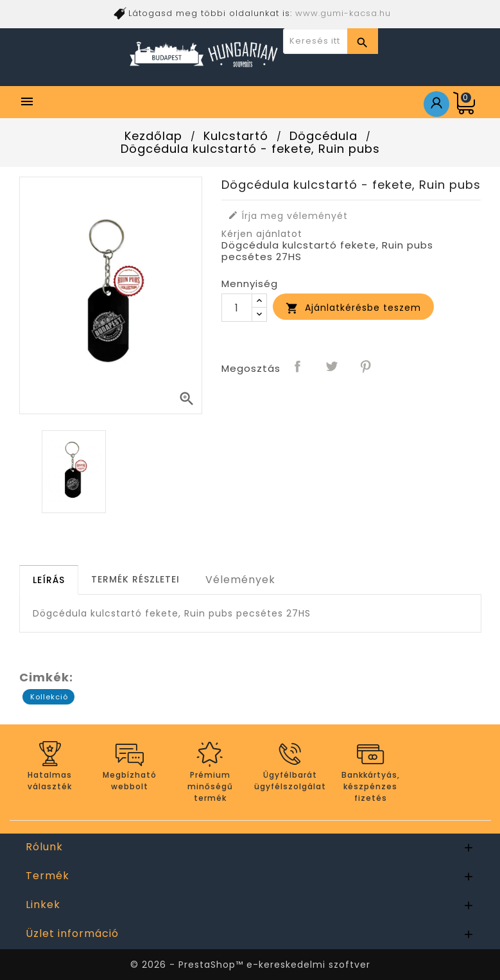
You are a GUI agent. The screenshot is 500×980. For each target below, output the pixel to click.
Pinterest (366, 367)
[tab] (49, 580)
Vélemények (240, 580)
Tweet (332, 367)
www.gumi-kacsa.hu (343, 13)
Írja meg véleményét (288, 216)
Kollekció (49, 697)
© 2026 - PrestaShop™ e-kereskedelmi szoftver (250, 965)
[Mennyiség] (237, 308)
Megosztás (298, 367)
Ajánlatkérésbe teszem (353, 308)
